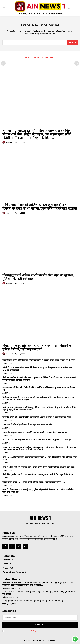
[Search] (72, 43)
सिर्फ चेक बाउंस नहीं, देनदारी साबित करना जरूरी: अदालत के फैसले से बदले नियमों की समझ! (37, 417)
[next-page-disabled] (77, 63)
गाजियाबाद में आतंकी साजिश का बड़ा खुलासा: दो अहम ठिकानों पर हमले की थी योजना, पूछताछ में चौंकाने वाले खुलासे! (40, 206)
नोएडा (4, 604)
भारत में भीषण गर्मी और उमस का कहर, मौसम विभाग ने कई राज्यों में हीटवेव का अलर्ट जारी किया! (39, 467)
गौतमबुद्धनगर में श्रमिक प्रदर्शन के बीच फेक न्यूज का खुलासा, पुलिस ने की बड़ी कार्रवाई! (38, 277)
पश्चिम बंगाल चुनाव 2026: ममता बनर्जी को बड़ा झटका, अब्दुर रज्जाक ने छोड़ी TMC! (34, 482)
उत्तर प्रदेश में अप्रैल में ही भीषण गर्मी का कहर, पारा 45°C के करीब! (28, 425)
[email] (40, 618)
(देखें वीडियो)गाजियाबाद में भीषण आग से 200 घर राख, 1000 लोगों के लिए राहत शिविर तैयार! (38, 475)
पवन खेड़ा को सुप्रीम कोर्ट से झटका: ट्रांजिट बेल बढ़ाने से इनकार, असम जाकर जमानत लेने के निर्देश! (39, 360)
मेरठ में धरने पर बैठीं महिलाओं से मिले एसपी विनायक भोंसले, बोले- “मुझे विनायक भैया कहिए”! (38, 440)
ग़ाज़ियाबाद (5, 597)
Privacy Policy (30, 631)
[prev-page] (3, 63)
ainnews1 (10, 143)
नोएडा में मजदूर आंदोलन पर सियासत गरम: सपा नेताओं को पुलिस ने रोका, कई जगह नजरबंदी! (37, 347)
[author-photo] (4, 142)
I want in (40, 625)
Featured (6, 588)
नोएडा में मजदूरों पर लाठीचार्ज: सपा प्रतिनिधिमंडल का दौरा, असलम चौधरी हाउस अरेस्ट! (35, 432)
